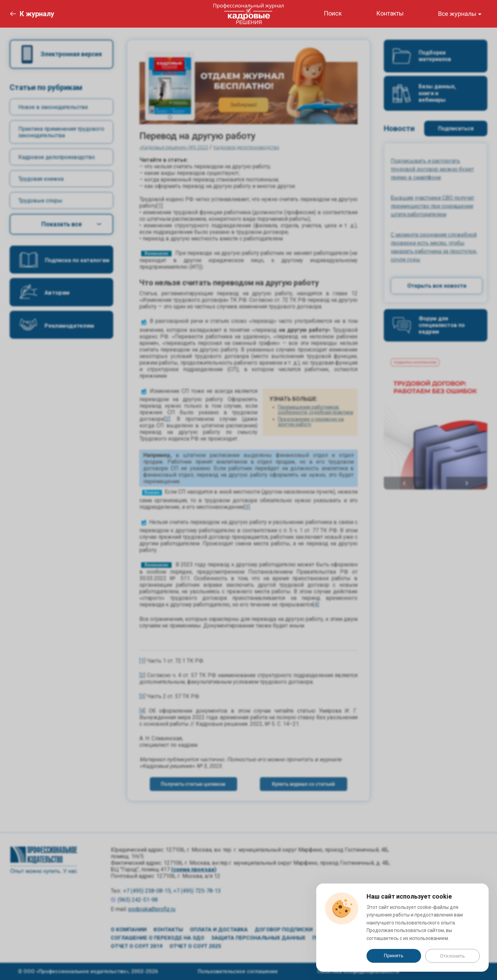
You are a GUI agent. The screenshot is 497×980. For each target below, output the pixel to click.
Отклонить (452, 956)
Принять (394, 956)
